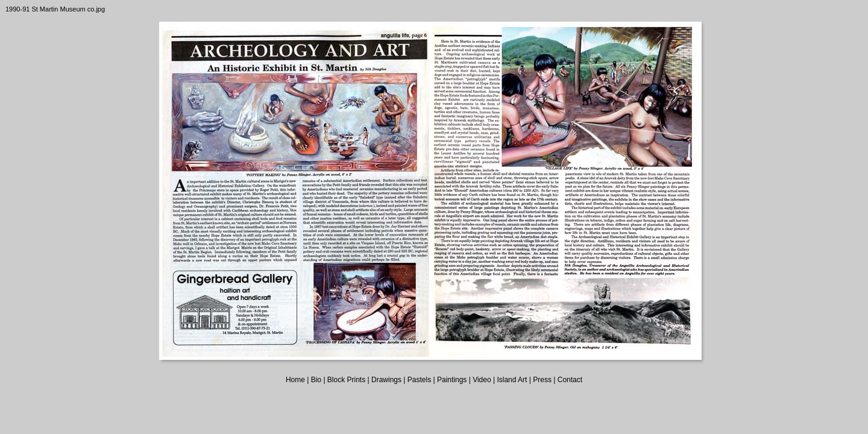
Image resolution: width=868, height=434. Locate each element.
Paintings (452, 380)
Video (482, 380)
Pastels (419, 380)
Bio (316, 380)
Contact (570, 380)
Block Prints (346, 380)
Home (295, 380)
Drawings (386, 380)
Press (542, 380)
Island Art (512, 380)
